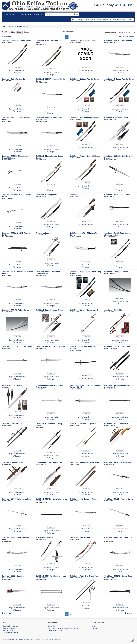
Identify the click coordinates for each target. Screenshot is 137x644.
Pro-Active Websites (30, 639)
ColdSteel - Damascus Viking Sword (85, 462)
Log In (95, 628)
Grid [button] (19, 32)
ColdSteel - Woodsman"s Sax (116, 424)
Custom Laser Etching (55, 630)
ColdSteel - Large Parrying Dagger (50, 310)
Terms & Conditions (55, 639)
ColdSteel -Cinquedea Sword (116, 118)
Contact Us (51, 626)
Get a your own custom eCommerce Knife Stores (64, 628)
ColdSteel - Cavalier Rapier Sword (84, 310)
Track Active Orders (10, 630)
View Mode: (6, 32)
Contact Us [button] (107, 20)
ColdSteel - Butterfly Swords (13, 79)
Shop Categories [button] (11, 14)
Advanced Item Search (11, 632)
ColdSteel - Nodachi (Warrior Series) (85, 79)
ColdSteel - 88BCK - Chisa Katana (118, 41)
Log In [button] (130, 20)
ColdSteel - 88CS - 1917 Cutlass (117, 195)
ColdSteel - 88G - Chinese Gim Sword (17, 347)
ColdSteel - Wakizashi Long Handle (84, 118)
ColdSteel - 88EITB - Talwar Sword (15, 310)
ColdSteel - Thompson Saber (116, 272)
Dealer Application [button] (119, 20)
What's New (38, 14)
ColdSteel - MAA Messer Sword (117, 347)
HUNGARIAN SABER (44, 537)
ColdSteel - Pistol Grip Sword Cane (84, 576)
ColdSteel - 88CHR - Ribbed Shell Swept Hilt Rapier (15, 157)
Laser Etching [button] (96, 20)
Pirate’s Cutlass (42, 233)
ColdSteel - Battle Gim (113, 310)
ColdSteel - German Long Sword (83, 424)
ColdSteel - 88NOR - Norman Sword (119, 499)
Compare (18, 73)
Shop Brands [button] (26, 14)
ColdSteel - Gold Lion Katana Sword (16, 41)
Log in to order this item (17, 70)
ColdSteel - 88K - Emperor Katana (84, 499)
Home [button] (87, 20)
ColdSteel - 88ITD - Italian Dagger (118, 462)
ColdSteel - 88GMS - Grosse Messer (50, 347)
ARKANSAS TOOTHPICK (12, 385)
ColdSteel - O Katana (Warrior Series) (119, 79)
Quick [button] (26, 32)
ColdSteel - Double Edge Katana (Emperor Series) (117, 234)
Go (76, 14)
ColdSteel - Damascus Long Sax (49, 462)
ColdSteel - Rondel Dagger (12, 424)
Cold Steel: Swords (22, 26)
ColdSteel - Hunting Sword (47, 195)
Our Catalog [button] (77, 20)
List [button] (13, 32)
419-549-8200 (125, 5)
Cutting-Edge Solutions (17, 639)
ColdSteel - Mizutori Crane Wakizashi (85, 156)
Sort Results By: (111, 32)
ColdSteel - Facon (77, 195)
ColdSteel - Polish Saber (80, 537)
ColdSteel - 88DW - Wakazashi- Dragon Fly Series (48, 273)
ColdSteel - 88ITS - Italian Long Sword (17, 499)
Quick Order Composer (11, 626)
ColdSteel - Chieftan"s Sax (12, 462)
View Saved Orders (9, 628)
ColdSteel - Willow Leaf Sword (82, 41)
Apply (94, 626)
